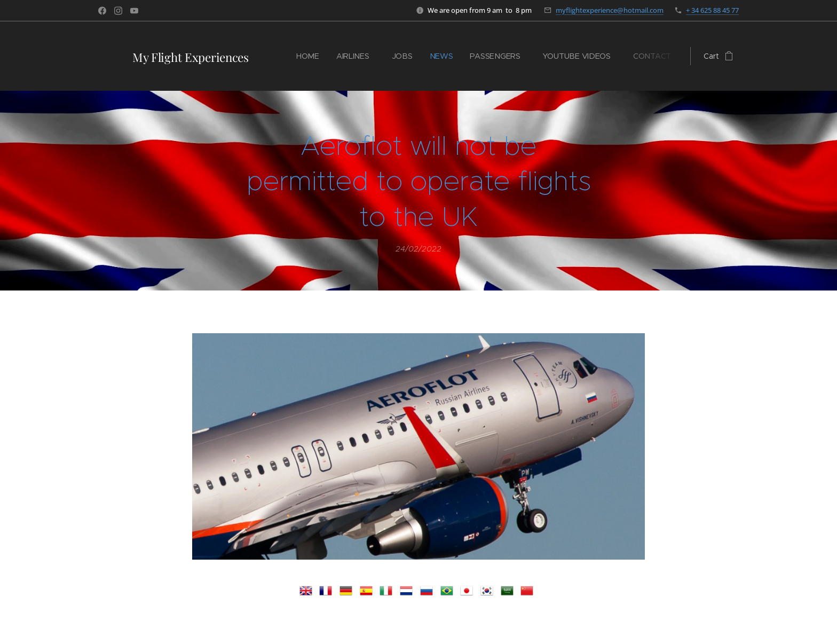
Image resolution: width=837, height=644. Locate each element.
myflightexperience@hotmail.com (610, 10)
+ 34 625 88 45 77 (712, 10)
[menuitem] (312, 56)
